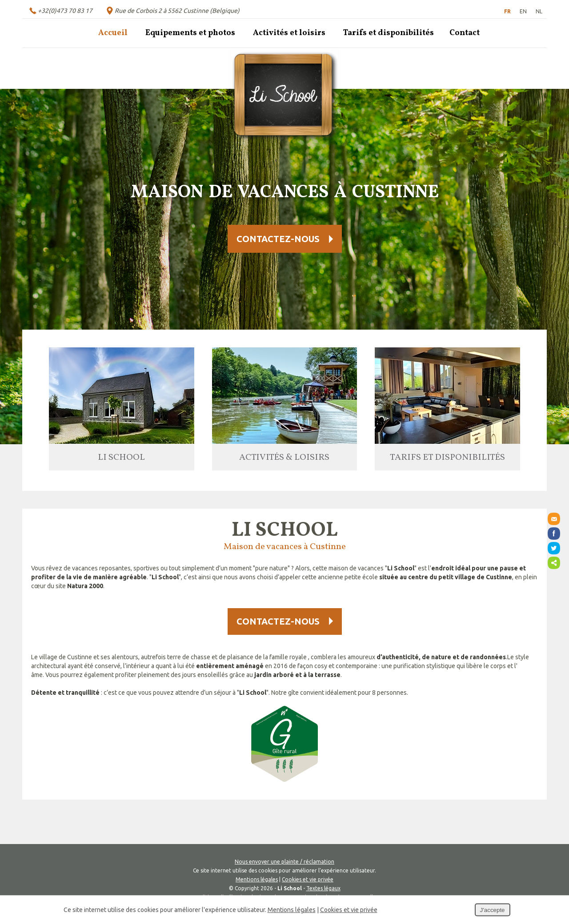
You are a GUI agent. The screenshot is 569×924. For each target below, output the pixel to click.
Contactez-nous (278, 239)
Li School (121, 458)
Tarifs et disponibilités (389, 33)
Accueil (113, 33)
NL (539, 11)
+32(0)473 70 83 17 (65, 11)
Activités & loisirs (284, 458)
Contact (465, 33)
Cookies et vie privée (308, 879)
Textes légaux (323, 888)
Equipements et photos (190, 33)
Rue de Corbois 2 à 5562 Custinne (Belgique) (177, 11)
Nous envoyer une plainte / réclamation (284, 862)
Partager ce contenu (554, 563)
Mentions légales (257, 879)
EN (523, 11)
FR (507, 11)
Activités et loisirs (289, 33)
